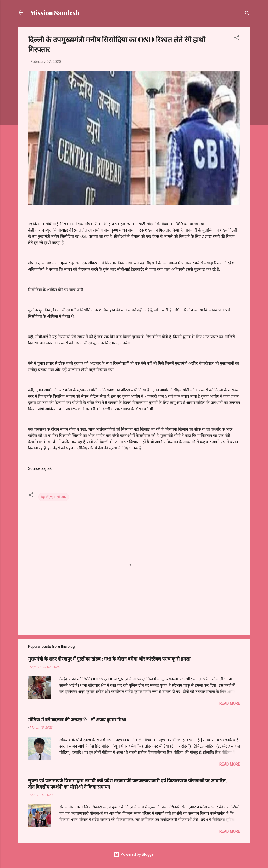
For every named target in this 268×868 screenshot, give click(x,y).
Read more (230, 703)
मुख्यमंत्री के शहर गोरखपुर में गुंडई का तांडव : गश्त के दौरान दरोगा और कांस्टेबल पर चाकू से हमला (109, 659)
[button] (237, 39)
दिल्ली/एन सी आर (54, 497)
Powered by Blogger (134, 854)
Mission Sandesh (55, 13)
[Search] (247, 14)
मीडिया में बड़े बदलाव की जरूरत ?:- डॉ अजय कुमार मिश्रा (77, 720)
